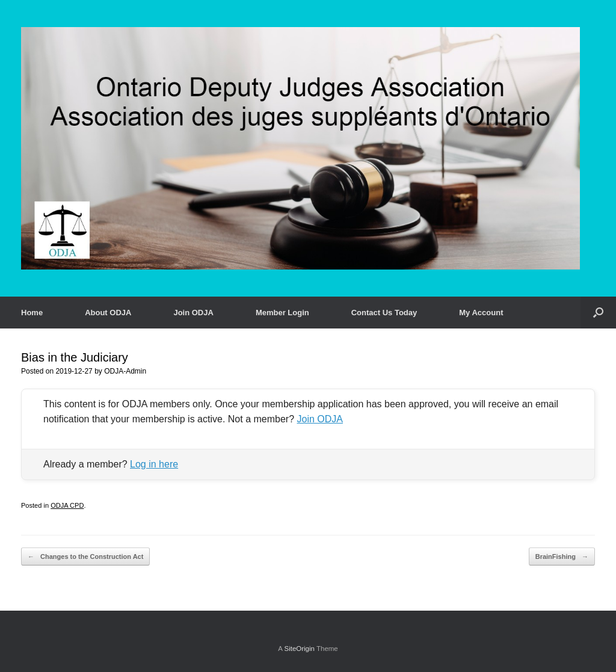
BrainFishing (562, 557)
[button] (598, 313)
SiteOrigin (299, 649)
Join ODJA (193, 313)
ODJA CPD (67, 505)
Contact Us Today (384, 313)
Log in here (154, 464)
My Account (481, 313)
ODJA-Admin (125, 371)
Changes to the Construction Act (85, 557)
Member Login (282, 313)
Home (32, 313)
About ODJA (108, 313)
